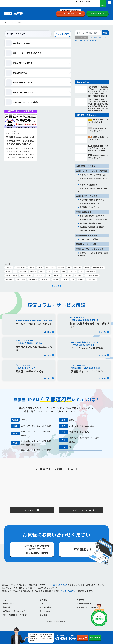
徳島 (71, 432)
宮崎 (97, 438)
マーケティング (86, 40)
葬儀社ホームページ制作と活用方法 (92, 171)
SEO (77, 40)
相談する (70, 13)
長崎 (82, 438)
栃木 (33, 431)
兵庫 (44, 450)
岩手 (28, 426)
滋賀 (39, 450)
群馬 (39, 431)
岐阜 (23, 445)
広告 (94, 40)
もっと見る (57, 286)
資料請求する (96, 13)
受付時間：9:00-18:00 (61, 638)
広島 (87, 426)
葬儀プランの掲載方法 (89, 185)
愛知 (33, 445)
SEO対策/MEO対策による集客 (92, 227)
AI (106, 37)
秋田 (39, 426)
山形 (44, 426)
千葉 (49, 431)
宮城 (33, 426)
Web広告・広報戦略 (88, 230)
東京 (23, 431)
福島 (49, 426)
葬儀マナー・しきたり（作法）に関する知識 (93, 254)
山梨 (44, 441)
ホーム (6, 23)
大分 (87, 438)
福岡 (71, 438)
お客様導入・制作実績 (86, 166)
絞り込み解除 (63, 34)
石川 (33, 441)
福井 (39, 441)
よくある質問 (45, 611)
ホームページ (94, 37)
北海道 (24, 420)
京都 (23, 450)
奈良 (49, 450)
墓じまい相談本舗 (68, 594)
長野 (49, 441)
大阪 (28, 450)
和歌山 (72, 420)
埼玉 (44, 431)
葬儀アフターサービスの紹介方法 (93, 175)
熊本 (92, 438)
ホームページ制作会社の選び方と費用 (93, 180)
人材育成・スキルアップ (89, 203)
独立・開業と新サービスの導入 (92, 216)
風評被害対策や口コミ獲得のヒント (94, 219)
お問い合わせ (45, 614)
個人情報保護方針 (84, 607)
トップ (6, 603)
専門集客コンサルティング (14, 614)
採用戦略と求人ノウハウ (89, 207)
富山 (28, 441)
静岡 (28, 445)
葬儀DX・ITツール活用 (89, 239)
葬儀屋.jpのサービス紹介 (87, 244)
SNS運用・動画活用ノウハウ (91, 223)
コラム (13, 23)
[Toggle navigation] (110, 3)
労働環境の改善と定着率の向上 (92, 200)
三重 (33, 450)
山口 (92, 426)
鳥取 (71, 426)
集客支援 (7, 611)
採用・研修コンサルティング (15, 618)
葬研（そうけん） (61, 588)
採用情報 (80, 603)
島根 (76, 426)
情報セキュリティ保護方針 (88, 611)
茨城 (28, 431)
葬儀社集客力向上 (84, 212)
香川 (76, 432)
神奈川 (24, 436)
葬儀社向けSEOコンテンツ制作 (90, 249)
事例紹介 (44, 603)
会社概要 (44, 618)
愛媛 (82, 432)
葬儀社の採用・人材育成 (87, 196)
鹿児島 (72, 442)
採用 (102, 37)
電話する (103, 4)
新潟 (23, 441)
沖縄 (71, 447)
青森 (23, 426)
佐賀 (76, 438)
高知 (87, 432)
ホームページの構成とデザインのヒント (93, 190)
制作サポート (8, 607)
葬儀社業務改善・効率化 (87, 236)
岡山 (82, 426)
